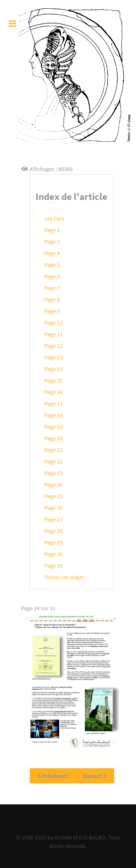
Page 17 (53, 403)
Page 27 (53, 519)
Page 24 (53, 484)
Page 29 (53, 542)
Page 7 (52, 288)
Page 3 (52, 241)
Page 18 (53, 415)
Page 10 (53, 322)
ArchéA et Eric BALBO (80, 837)
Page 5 (52, 265)
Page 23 (53, 473)
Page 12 (53, 346)
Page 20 (53, 438)
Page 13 (53, 357)
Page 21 (53, 450)
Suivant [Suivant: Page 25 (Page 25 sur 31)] (95, 776)
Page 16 (53, 392)
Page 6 (52, 276)
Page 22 (53, 461)
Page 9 (52, 311)
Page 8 (52, 299)
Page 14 (53, 369)
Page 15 (53, 380)
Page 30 (53, 554)
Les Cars (54, 218)
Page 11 (53, 334)
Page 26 (53, 508)
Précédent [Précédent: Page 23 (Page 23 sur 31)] (53, 776)
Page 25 (53, 496)
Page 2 (52, 230)
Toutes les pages (64, 577)
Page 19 (53, 427)
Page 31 (53, 565)
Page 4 (52, 253)
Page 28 (53, 531)
